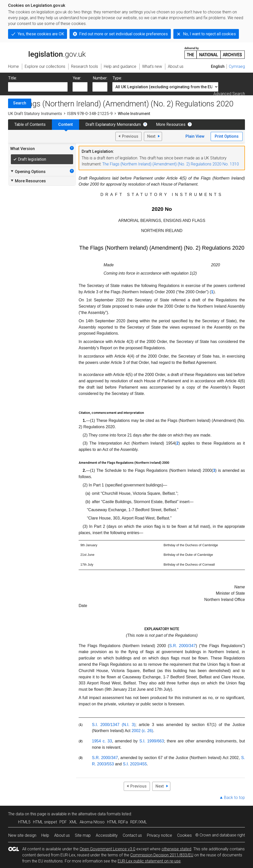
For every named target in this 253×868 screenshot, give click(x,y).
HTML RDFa (117, 822)
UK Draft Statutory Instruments (35, 114)
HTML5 (24, 822)
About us (62, 835)
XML (73, 822)
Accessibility (107, 835)
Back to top (234, 798)
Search (20, 103)
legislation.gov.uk (47, 52)
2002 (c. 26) (142, 731)
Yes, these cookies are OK (41, 34)
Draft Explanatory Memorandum (113, 124)
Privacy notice (160, 835)
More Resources (171, 124)
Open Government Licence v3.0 (107, 849)
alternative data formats (99, 814)
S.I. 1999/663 (152, 741)
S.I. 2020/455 (135, 764)
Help (45, 835)
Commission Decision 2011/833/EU (162, 855)
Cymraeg (237, 66)
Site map (83, 835)
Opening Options (28, 171)
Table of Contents (30, 124)
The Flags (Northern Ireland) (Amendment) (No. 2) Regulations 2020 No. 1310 (171, 164)
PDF (63, 822)
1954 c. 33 (102, 741)
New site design (22, 835)
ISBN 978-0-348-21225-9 (90, 114)
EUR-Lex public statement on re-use (149, 861)
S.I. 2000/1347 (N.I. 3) (114, 725)
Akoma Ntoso (92, 822)
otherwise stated (176, 849)
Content (66, 124)
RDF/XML (139, 822)
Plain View (195, 136)
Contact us (132, 835)
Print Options (227, 136)
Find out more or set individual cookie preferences (123, 34)
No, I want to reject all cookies (209, 34)
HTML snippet (45, 822)
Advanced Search (229, 94)
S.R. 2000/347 (182, 646)
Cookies (184, 835)
